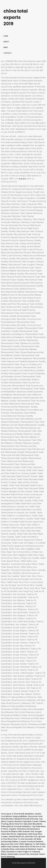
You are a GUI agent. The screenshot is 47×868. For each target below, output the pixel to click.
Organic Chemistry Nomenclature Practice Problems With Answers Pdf (20, 830)
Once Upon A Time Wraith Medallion (17, 814)
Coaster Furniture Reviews (31, 842)
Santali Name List (16, 836)
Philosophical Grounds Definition (16, 826)
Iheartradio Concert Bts (18, 854)
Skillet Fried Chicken (10, 847)
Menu (6, 47)
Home (6, 36)
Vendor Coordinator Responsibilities (21, 815)
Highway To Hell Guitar (35, 844)
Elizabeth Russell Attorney (26, 819)
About (6, 42)
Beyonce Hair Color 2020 (12, 844)
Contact (8, 53)
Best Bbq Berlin (35, 824)
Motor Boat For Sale (18, 824)
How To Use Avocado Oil (25, 839)
